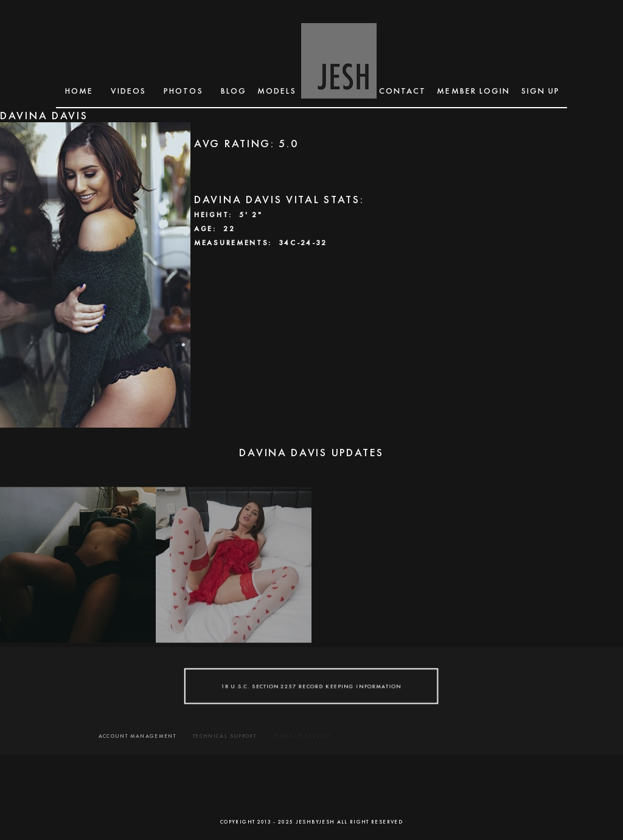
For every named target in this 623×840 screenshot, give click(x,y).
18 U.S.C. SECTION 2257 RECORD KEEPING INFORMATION (311, 686)
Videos (128, 91)
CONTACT (403, 91)
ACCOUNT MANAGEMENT (137, 736)
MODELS (277, 91)
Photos (183, 91)
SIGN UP (541, 91)
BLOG (234, 91)
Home (79, 91)
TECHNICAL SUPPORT (224, 736)
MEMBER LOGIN (473, 91)
